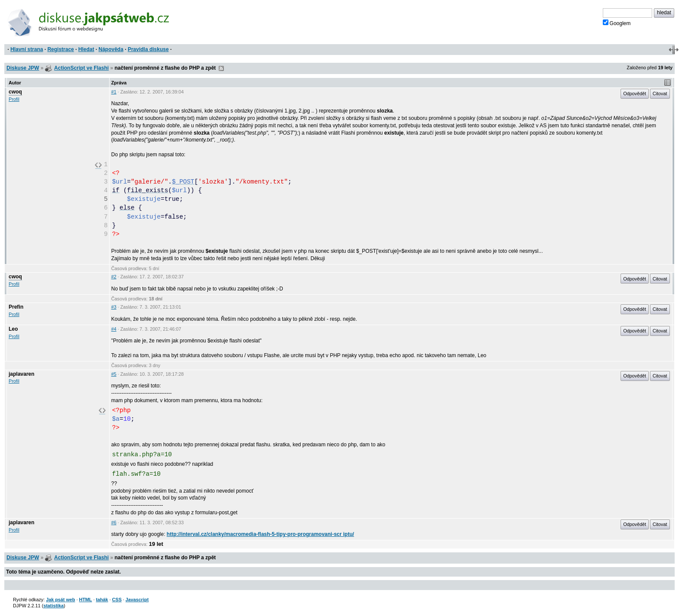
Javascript (137, 600)
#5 (114, 374)
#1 (114, 92)
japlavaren (21, 374)
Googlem (617, 23)
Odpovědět (635, 94)
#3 (114, 307)
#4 (114, 329)
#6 (114, 522)
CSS (117, 600)
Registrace (60, 49)
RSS (221, 68)
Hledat (86, 49)
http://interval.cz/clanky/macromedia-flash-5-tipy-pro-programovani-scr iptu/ (260, 534)
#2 (114, 277)
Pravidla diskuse (148, 49)
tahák (102, 600)
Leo (13, 329)
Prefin (16, 307)
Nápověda (111, 49)
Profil (14, 99)
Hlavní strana (27, 49)
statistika (53, 606)
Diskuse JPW (23, 68)
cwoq (15, 92)
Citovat (660, 94)
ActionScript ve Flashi (81, 68)
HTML (85, 600)
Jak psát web (60, 600)
